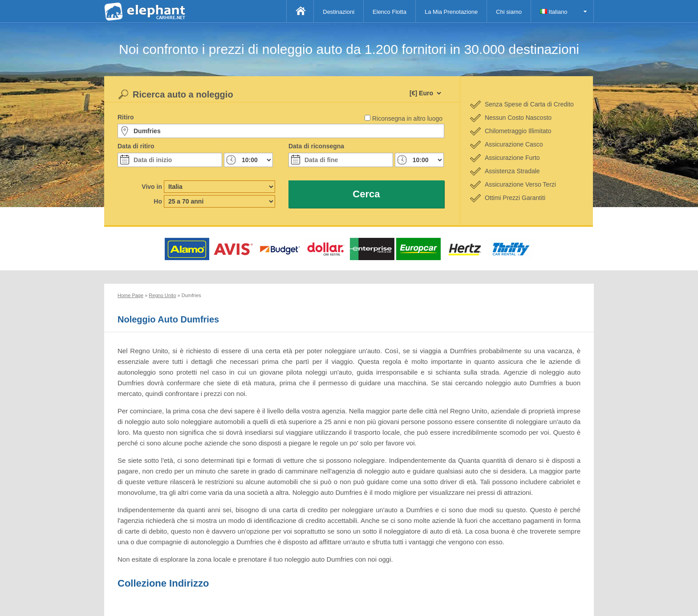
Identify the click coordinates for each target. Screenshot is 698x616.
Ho (158, 201)
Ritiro (126, 117)
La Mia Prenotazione (451, 12)
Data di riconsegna (316, 146)
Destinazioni (339, 12)
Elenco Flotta (390, 12)
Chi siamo (509, 12)
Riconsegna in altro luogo (407, 118)
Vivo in (152, 187)
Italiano (554, 12)
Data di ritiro (136, 146)
